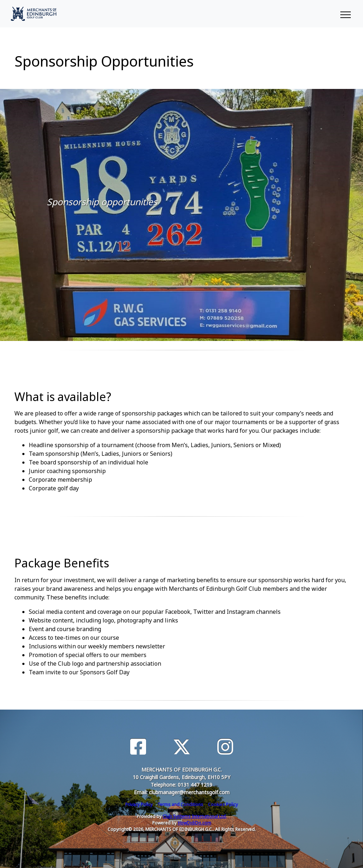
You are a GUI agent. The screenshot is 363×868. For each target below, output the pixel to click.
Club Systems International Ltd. (195, 816)
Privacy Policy (139, 804)
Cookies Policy (223, 804)
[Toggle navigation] (345, 14)
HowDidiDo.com (194, 823)
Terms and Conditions (180, 804)
